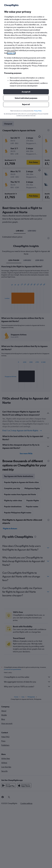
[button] (26, 92)
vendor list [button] (11, 53)
